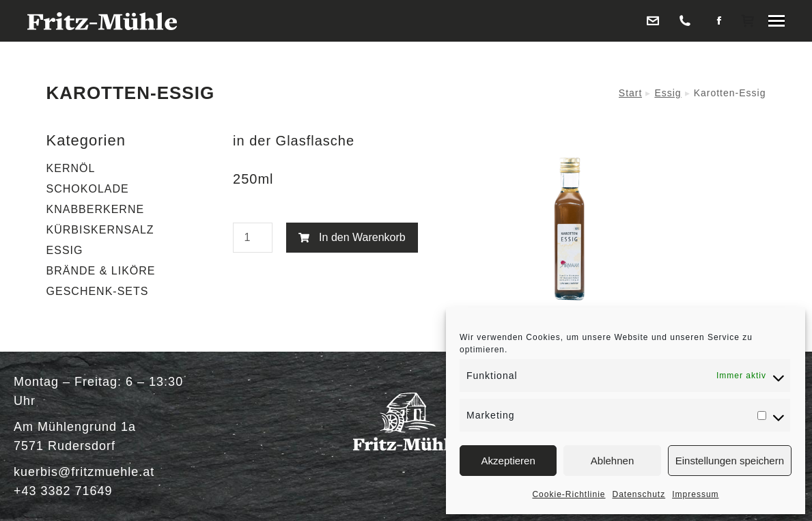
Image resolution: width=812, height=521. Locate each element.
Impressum (695, 494)
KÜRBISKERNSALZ (100, 230)
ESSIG (65, 250)
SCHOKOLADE (88, 189)
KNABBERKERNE (96, 209)
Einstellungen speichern (730, 461)
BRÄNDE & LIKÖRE (101, 271)
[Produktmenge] (253, 238)
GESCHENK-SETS (98, 291)
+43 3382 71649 (63, 491)
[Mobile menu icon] (776, 21)
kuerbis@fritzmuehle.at (84, 472)
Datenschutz (639, 494)
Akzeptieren (508, 461)
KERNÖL (71, 168)
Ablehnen (612, 461)
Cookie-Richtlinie (569, 494)
